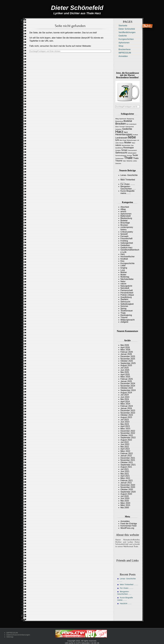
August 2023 (126, 417)
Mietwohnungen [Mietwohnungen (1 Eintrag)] (132, 140)
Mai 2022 (125, 447)
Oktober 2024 (127, 388)
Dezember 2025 (128, 356)
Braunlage (125, 223)
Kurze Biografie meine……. (128, 192)
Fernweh (125, 236)
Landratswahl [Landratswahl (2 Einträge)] (121, 138)
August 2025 (126, 365)
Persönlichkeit (127, 293)
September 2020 (128, 492)
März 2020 (125, 503)
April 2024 (125, 402)
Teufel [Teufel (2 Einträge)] (135, 155)
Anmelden (123, 56)
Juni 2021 (125, 471)
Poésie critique (127, 295)
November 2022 (128, 433)
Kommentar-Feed (129, 526)
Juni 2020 (125, 498)
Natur (123, 281)
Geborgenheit (127, 243)
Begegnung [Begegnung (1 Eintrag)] (130, 119)
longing (124, 268)
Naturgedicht (126, 286)
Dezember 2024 (128, 383)
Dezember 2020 (128, 485)
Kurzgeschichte (128, 263)
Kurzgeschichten (126, 39)
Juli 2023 (125, 420)
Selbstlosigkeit (127, 304)
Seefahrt (124, 299)
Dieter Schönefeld (127, 29)
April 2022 (125, 449)
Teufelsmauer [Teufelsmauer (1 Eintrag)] (120, 158)
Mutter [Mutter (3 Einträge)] (128, 142)
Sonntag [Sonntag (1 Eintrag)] (129, 155)
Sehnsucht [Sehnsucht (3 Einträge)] (121, 153)
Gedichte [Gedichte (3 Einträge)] (127, 129)
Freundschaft (126, 238)
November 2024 (128, 386)
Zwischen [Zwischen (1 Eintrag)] (118, 163)
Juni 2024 (125, 397)
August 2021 (126, 467)
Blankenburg (126, 218)
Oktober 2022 (127, 435)
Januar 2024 (126, 408)
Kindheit (124, 259)
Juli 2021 (125, 469)
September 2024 (128, 390)
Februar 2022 (127, 453)
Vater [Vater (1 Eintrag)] (124, 161)
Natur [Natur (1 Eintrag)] (133, 143)
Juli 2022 (125, 442)
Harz (123, 254)
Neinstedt (125, 288)
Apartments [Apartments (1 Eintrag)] (123, 119)
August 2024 (126, 393)
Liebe (123, 266)
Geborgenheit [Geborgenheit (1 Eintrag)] (130, 127)
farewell (124, 234)
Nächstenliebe (127, 279)
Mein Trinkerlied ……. (128, 585)
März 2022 (125, 451)
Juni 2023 (125, 422)
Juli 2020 (125, 496)
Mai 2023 (125, 424)
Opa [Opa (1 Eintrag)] (132, 145)
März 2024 (125, 404)
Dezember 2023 (128, 411)
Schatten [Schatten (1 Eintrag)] (118, 150)
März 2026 (125, 350)
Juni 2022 (125, 444)
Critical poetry (127, 232)
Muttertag (125, 277)
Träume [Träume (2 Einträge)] (119, 161)
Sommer (124, 306)
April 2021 (125, 476)
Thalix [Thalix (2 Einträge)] (136, 158)
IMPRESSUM (125, 53)
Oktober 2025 (127, 361)
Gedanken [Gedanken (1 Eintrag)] (119, 129)
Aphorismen (124, 43)
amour (123, 211)
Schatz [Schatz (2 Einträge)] (124, 150)
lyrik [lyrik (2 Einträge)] (117, 140)
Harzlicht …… (125, 603)
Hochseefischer (128, 257)
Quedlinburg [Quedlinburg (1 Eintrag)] (119, 148)
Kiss (122, 261)
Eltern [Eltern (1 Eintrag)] (117, 127)
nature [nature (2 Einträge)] (118, 145)
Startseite (123, 26)
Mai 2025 (125, 372)
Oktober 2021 (127, 462)
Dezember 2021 (128, 458)
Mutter (123, 275)
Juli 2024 (125, 395)
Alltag (123, 209)
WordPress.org (127, 528)
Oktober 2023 (127, 415)
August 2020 (126, 494)
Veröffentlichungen (127, 32)
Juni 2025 (125, 370)
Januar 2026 (126, 354)
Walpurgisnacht (128, 320)
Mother (124, 272)
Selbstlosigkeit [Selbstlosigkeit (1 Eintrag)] (132, 153)
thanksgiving (126, 315)
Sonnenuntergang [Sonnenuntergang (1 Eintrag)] (121, 155)
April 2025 (125, 374)
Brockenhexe (125, 49)
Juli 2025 (125, 368)
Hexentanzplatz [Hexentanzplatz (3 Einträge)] (124, 134)
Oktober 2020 (127, 489)
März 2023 (125, 429)
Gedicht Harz (126, 248)
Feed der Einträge (129, 524)
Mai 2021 (125, 474)
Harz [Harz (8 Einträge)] (119, 132)
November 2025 (128, 359)
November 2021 (128, 460)
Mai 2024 (125, 399)
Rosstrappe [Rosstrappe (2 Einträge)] (129, 148)
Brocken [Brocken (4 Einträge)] (121, 124)
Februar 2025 (127, 379)
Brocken (124, 225)
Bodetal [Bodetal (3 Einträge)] (128, 121)
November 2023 (128, 413)
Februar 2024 (127, 406)
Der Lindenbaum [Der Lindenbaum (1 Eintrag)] (131, 124)
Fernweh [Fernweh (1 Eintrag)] (122, 127)
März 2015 (125, 505)
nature (123, 284)
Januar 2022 (126, 456)
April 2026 (125, 347)
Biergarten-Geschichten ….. (128, 188)
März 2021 (125, 478)
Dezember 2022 (128, 431)
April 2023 (125, 426)
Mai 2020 (125, 501)
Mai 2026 (125, 345)
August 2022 (126, 440)
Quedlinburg (126, 297)
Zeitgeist (124, 322)
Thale (123, 313)
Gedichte (123, 36)
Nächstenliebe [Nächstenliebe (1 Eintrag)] (126, 145)
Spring (123, 308)
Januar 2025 (126, 381)
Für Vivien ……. (128, 184)
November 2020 (128, 487)
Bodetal (124, 221)
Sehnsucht (125, 302)
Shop (121, 46)
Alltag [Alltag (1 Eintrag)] (117, 119)
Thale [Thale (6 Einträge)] (128, 158)
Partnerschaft (127, 290)
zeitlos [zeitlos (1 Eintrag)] (135, 161)
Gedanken (125, 245)
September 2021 (128, 465)
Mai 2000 (125, 508)
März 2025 (125, 377)
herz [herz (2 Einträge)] (126, 132)
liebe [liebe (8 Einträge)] (132, 137)
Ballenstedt (126, 216)
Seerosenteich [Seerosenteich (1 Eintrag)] (132, 150)
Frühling (124, 241)
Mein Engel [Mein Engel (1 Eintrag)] (123, 140)
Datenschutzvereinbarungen (18, 635)
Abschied (125, 207)
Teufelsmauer (127, 311)
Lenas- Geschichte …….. (127, 580)
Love (123, 270)
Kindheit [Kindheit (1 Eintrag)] (135, 135)
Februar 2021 (127, 481)
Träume (124, 317)
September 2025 (128, 363)
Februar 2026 (127, 352)
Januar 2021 (126, 483)
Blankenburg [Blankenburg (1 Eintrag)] (119, 121)
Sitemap (10, 637)
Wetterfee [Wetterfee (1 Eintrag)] (130, 161)
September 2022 (128, 438)
